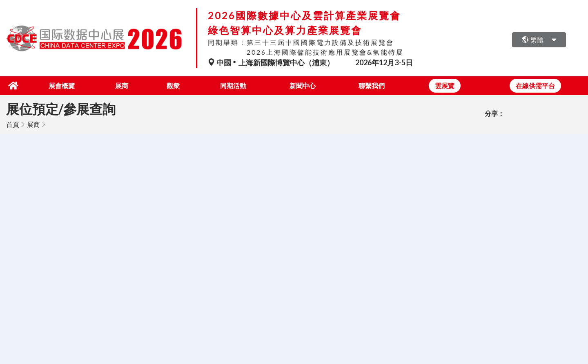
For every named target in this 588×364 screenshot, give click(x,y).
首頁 (13, 124)
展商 (120, 85)
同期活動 (233, 85)
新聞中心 (302, 85)
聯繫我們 (372, 85)
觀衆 (172, 85)
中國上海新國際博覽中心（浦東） (272, 62)
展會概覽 (60, 85)
